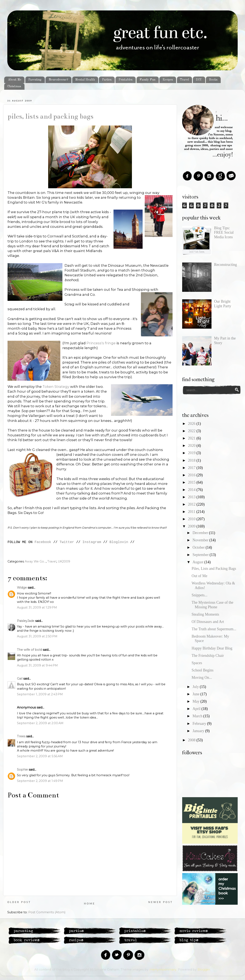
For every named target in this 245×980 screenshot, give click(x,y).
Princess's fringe (101, 343)
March (198, 716)
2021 (192, 438)
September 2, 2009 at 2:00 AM (40, 723)
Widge (22, 588)
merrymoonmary (163, 970)
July (196, 687)
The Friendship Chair (208, 656)
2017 (192, 468)
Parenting (35, 80)
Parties (107, 80)
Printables (126, 80)
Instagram (92, 542)
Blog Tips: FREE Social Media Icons (224, 233)
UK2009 (64, 561)
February (200, 724)
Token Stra (52, 387)
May (196, 701)
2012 (192, 504)
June (196, 694)
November (201, 540)
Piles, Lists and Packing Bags (50, 116)
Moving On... (202, 678)
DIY (199, 80)
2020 (192, 446)
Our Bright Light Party (223, 304)
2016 (192, 475)
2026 (192, 424)
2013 (192, 497)
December (201, 533)
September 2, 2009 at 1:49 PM (40, 781)
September (201, 555)
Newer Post (161, 902)
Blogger (204, 970)
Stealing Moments (205, 614)
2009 (192, 526)
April (197, 709)
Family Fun (147, 80)
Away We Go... (35, 561)
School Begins (203, 670)
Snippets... (200, 595)
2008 (192, 740)
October (199, 547)
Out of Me (199, 576)
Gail (20, 679)
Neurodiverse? (58, 80)
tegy (66, 387)
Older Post (19, 902)
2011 (192, 512)
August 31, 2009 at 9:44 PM (37, 665)
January (199, 731)
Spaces (197, 663)
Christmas (14, 86)
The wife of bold (29, 650)
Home (90, 904)
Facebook (43, 542)
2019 (192, 453)
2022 (192, 431)
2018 (192, 460)
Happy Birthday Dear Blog (212, 648)
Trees (21, 736)
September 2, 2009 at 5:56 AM (40, 756)
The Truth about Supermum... (214, 629)
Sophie (22, 770)
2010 (192, 519)
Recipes (168, 80)
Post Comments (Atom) (47, 912)
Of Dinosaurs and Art (208, 622)
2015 (192, 482)
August (198, 562)
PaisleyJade (26, 621)
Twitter (67, 542)
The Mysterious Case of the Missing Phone (212, 605)
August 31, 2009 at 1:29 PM (37, 607)
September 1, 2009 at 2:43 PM (40, 694)
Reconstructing (225, 265)
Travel (184, 80)
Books (213, 80)
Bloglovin (119, 542)
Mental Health (85, 80)
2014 (192, 490)
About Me (15, 80)
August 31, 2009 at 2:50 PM (37, 636)
